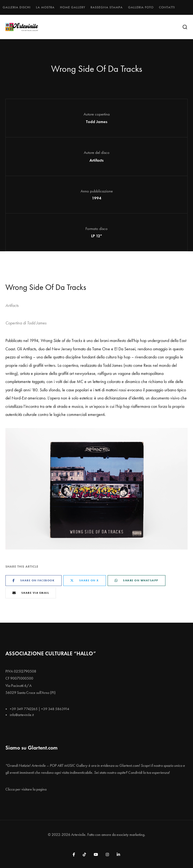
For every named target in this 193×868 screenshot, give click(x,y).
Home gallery (73, 7)
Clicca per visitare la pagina (26, 789)
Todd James (97, 122)
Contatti (167, 7)
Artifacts (96, 160)
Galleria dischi (17, 7)
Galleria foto (141, 7)
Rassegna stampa (107, 7)
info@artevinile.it (22, 715)
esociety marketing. (131, 835)
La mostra (45, 7)
